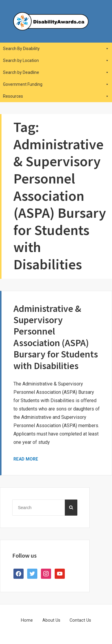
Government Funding (56, 84)
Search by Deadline (56, 72)
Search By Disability (56, 49)
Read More (26, 459)
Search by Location (56, 60)
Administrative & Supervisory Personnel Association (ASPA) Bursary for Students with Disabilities (56, 337)
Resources (56, 96)
